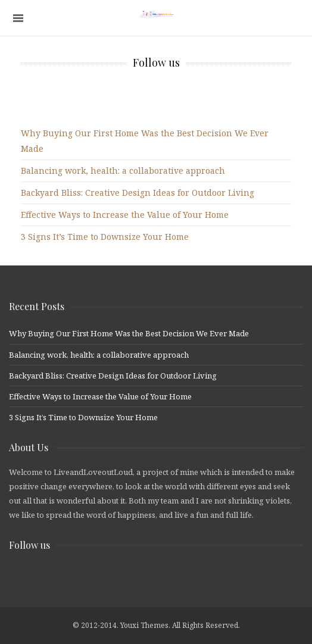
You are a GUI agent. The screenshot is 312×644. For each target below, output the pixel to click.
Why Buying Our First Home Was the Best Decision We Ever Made (129, 333)
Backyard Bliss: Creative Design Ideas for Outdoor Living (138, 193)
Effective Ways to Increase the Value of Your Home (125, 215)
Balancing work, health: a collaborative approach (123, 171)
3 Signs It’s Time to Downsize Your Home (105, 237)
